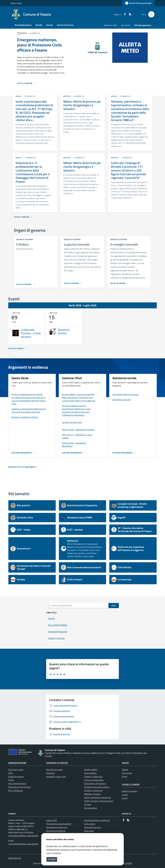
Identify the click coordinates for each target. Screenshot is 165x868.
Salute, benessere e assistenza (97, 797)
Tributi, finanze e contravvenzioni (99, 801)
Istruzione (126, 25)
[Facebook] (124, 14)
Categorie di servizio (57, 763)
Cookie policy (90, 824)
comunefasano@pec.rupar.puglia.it (23, 836)
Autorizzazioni (90, 773)
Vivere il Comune (131, 784)
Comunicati (127, 773)
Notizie (125, 770)
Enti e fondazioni (16, 790)
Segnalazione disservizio (57, 827)
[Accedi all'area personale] (138, 3)
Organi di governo (16, 777)
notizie (67, 96)
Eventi (125, 798)
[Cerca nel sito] (151, 14)
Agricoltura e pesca (55, 770)
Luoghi (125, 795)
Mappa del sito (15, 858)
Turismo (88, 804)
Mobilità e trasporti (92, 794)
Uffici (11, 773)
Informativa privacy (93, 827)
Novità (125, 763)
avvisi (18, 96)
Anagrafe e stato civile (56, 777)
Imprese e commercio (93, 790)
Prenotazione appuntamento (59, 824)
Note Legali (89, 831)
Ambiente (50, 773)
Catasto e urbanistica (93, 777)
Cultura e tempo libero (94, 780)
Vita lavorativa (90, 808)
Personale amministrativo (20, 787)
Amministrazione (17, 763)
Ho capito (52, 859)
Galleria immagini (130, 791)
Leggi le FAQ (52, 820)
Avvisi (125, 777)
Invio (114, 605)
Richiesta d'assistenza (56, 831)
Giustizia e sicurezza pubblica (97, 787)
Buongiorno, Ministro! (64, 331)
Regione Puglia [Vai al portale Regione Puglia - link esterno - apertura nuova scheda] (16, 3)
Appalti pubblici (91, 770)
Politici (11, 780)
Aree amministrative (17, 783)
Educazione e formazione (95, 783)
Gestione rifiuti (111, 25)
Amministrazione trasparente (97, 820)
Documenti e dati (16, 770)
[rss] (129, 14)
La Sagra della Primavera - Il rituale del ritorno (31, 333)
